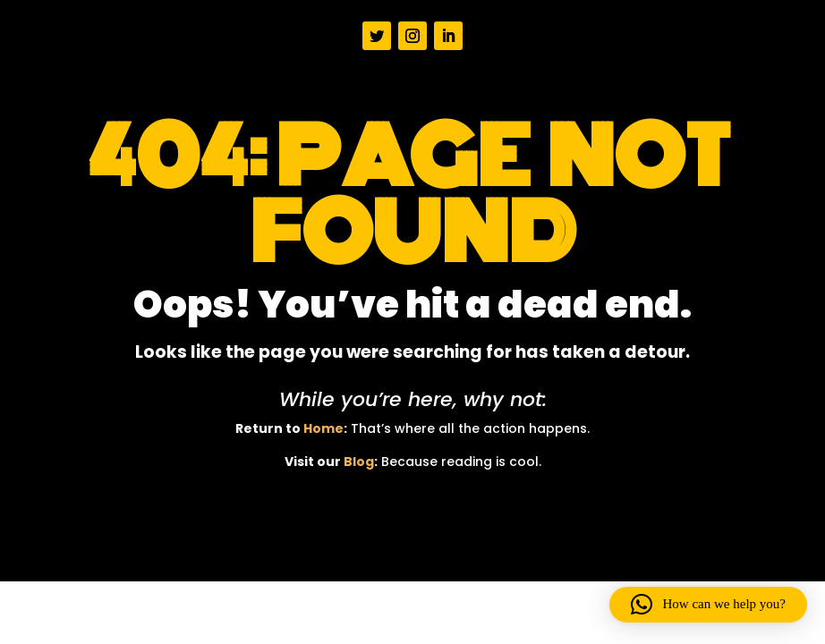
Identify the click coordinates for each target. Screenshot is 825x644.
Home (323, 428)
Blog (359, 462)
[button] (708, 605)
